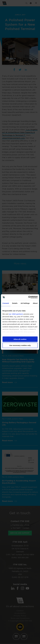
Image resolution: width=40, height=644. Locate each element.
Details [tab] (15, 303)
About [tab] (35, 303)
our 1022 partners (16, 314)
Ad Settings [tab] (25, 303)
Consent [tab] (6, 303)
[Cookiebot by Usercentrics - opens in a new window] (28, 297)
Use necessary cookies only (20, 345)
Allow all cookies (20, 339)
